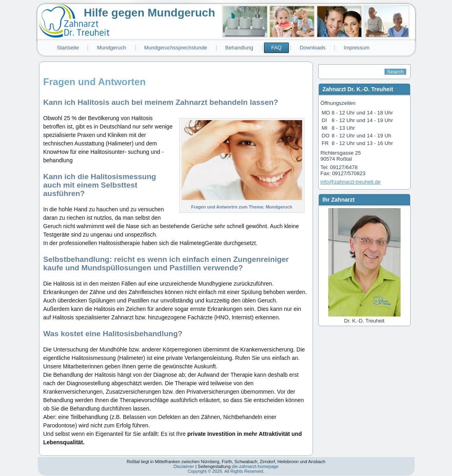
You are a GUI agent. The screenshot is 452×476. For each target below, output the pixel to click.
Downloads (313, 48)
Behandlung (239, 48)
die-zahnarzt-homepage (255, 466)
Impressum (356, 48)
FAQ (276, 48)
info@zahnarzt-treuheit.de (351, 182)
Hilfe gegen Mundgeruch (150, 13)
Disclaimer (184, 466)
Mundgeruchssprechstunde (176, 48)
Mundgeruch (111, 48)
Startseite (68, 48)
